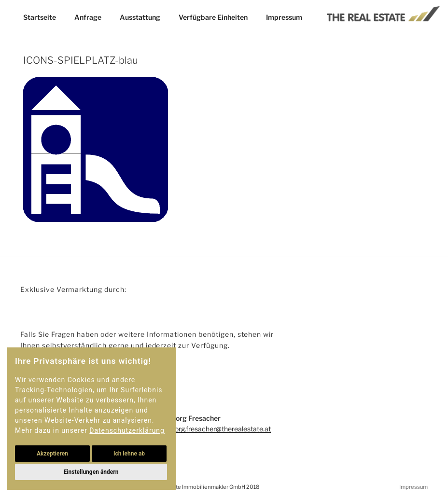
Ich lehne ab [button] (129, 454)
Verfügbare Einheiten (213, 17)
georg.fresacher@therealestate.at (219, 429)
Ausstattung (140, 17)
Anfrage (88, 17)
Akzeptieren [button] (52, 454)
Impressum (283, 17)
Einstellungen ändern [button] (91, 472)
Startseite (40, 17)
